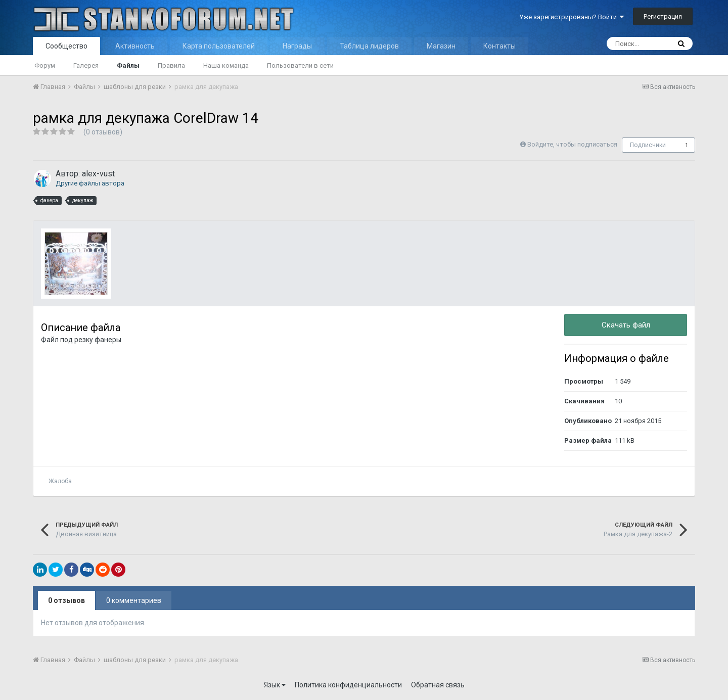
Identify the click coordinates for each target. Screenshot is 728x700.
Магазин (441, 46)
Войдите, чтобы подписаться (572, 144)
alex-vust (98, 174)
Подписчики (648, 145)
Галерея (86, 65)
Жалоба (60, 481)
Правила (171, 65)
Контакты (499, 46)
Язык (275, 685)
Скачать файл (626, 325)
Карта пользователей (219, 46)
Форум (45, 65)
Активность (135, 46)
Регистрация (663, 16)
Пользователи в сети (300, 65)
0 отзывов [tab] (66, 600)
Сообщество (66, 46)
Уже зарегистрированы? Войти (572, 17)
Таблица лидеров (369, 46)
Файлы (128, 65)
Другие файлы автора (90, 183)
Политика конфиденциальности (348, 685)
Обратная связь (438, 685)
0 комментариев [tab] (134, 600)
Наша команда (226, 65)
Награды (297, 46)
